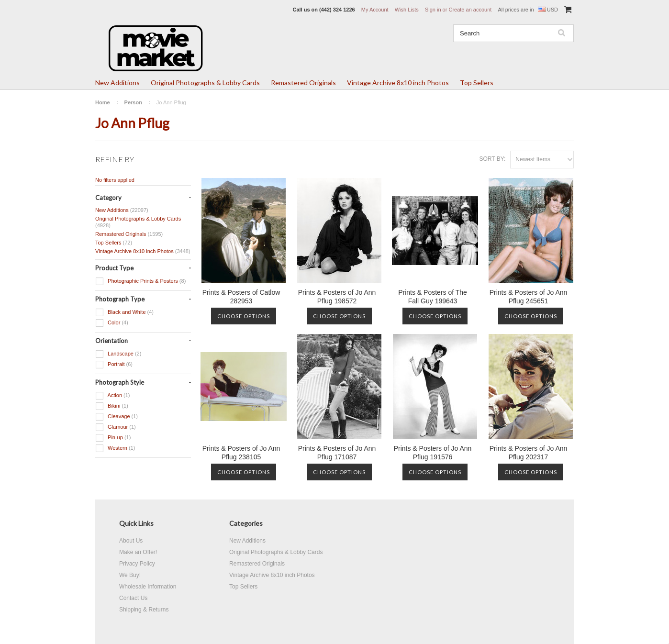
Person (133, 102)
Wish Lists (407, 10)
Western (115, 448)
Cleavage (117, 417)
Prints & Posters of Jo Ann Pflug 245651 (529, 297)
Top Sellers (477, 83)
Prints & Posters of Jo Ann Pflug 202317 (529, 453)
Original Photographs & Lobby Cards (205, 83)
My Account (375, 10)
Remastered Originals (303, 83)
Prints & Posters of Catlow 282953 (241, 297)
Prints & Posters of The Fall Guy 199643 (433, 297)
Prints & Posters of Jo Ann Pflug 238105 (241, 453)
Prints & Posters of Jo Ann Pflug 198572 (337, 297)
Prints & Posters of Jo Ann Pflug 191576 (433, 453)
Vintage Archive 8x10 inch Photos (398, 83)
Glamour (116, 427)
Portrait (114, 365)
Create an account (470, 10)
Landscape (118, 354)
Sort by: (492, 159)
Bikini (112, 406)
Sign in (433, 10)
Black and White (124, 312)
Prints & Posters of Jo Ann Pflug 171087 (337, 453)
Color (112, 323)
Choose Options (244, 316)
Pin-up (113, 438)
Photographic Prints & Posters (140, 281)
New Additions (117, 83)
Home (103, 102)
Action (113, 396)
